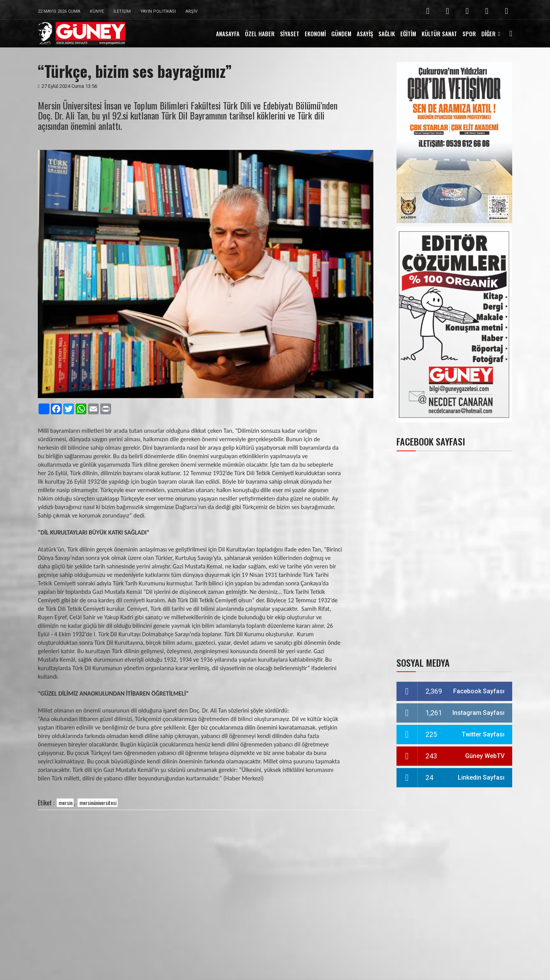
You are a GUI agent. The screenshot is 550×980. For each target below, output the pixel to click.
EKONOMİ (315, 34)
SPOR (469, 34)
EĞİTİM (408, 34)
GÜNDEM (341, 34)
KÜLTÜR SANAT (439, 34)
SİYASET (290, 34)
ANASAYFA (228, 34)
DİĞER (488, 34)
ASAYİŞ (365, 34)
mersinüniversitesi (98, 803)
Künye (97, 11)
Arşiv (191, 11)
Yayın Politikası (158, 11)
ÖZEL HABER (260, 34)
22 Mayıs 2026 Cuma (59, 11)
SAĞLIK (387, 34)
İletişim (122, 11)
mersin (66, 803)
